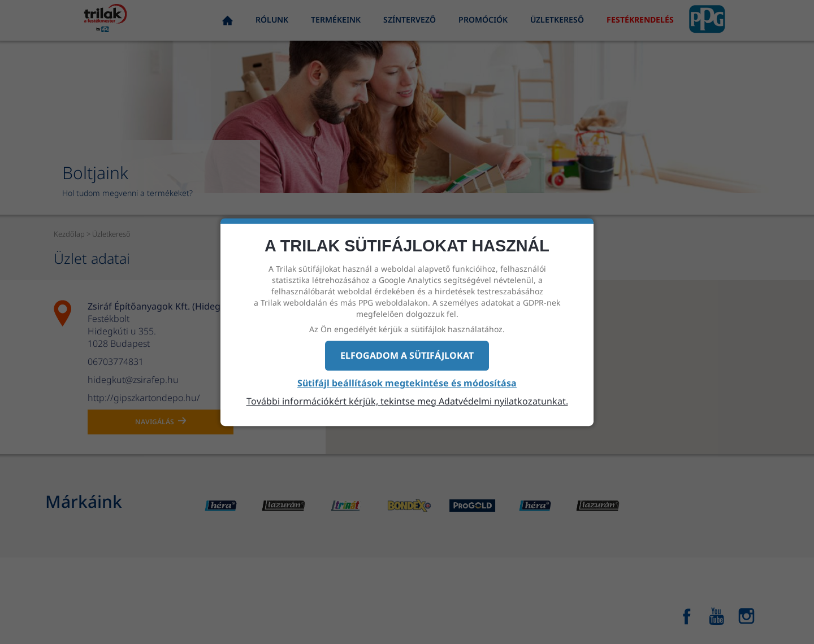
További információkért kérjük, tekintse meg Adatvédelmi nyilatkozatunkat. (407, 401)
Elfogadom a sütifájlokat (407, 355)
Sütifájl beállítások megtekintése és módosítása (407, 383)
